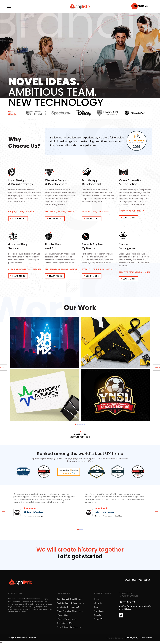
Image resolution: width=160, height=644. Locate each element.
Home (97, 599)
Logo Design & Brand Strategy (70, 599)
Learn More (19, 219)
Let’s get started (80, 557)
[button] (76, 424)
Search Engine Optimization (69, 627)
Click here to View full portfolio (80, 436)
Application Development (68, 607)
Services (98, 607)
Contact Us (99, 619)
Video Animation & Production (70, 611)
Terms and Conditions (115, 638)
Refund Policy (146, 638)
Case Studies (100, 611)
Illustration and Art (65, 623)
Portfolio (98, 615)
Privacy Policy (133, 638)
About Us (98, 603)
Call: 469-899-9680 (138, 580)
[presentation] (4, 512)
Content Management (67, 619)
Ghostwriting (63, 615)
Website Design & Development (71, 603)
